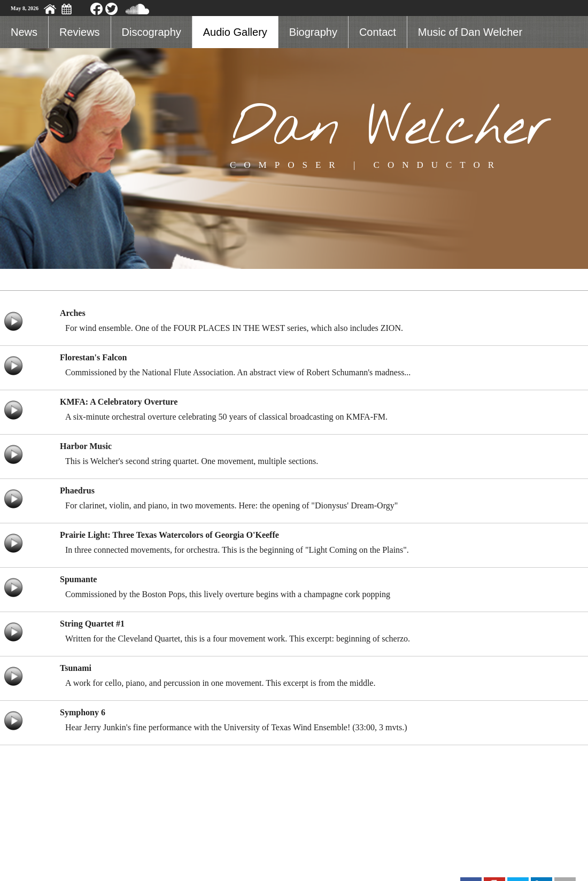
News (24, 32)
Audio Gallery (235, 32)
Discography (152, 32)
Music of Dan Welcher (470, 32)
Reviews (80, 32)
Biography (313, 32)
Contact (378, 32)
